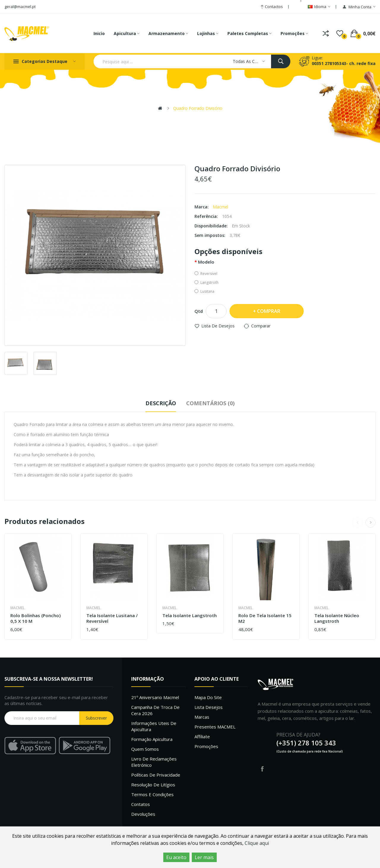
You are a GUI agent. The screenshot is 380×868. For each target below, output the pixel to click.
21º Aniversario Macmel (155, 697)
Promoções (206, 746)
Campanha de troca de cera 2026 (155, 710)
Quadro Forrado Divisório (198, 108)
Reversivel (206, 274)
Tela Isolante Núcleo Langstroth (337, 618)
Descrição (161, 403)
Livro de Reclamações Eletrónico (154, 762)
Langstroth (206, 282)
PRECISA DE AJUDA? (298, 735)
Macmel (221, 207)
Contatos (141, 804)
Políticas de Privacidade (156, 775)
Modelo (206, 262)
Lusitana (204, 291)
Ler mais (204, 857)
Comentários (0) (210, 403)
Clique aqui (257, 843)
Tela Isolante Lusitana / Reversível (112, 618)
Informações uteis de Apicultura (154, 726)
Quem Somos (145, 749)
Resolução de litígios (153, 785)
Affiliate (202, 736)
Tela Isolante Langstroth (190, 616)
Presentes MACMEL (215, 727)
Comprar (269, 311)
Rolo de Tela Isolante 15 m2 (265, 618)
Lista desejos (209, 707)
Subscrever (96, 718)
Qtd (199, 311)
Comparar (261, 326)
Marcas (202, 717)
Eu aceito (176, 857)
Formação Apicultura (152, 739)
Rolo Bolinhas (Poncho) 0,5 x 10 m (35, 618)
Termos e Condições (152, 794)
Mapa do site (208, 697)
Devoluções (143, 814)
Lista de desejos (218, 326)
